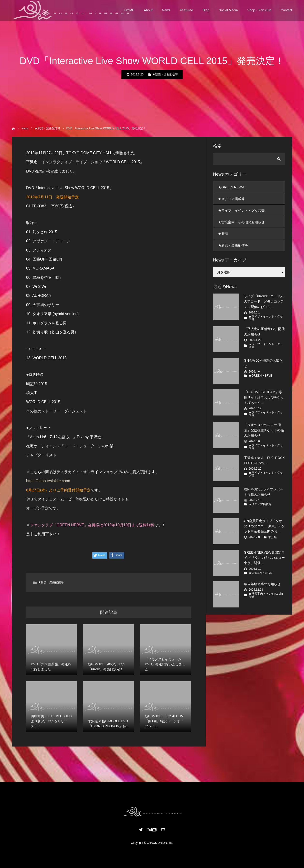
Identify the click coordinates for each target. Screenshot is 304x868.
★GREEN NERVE (232, 187)
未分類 (272, 537)
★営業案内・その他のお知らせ (241, 222)
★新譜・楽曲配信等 (165, 75)
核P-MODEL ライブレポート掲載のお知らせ (264, 492)
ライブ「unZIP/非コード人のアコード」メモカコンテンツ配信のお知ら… (264, 301)
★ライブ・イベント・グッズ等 (241, 210)
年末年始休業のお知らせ (262, 584)
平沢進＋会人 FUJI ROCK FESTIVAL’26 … (264, 460)
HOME (129, 12)
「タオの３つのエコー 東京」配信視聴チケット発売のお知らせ (264, 430)
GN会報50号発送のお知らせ (263, 363)
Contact (286, 12)
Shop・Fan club (259, 12)
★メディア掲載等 (231, 199)
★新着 (223, 234)
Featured (186, 12)
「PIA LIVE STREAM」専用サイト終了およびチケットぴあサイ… (264, 397)
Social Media (228, 12)
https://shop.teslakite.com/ (48, 481)
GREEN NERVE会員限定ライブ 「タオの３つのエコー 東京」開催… (264, 558)
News (166, 12)
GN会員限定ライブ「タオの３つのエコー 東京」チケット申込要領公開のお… (264, 526)
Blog (206, 12)
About (148, 12)
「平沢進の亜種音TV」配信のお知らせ (264, 331)
